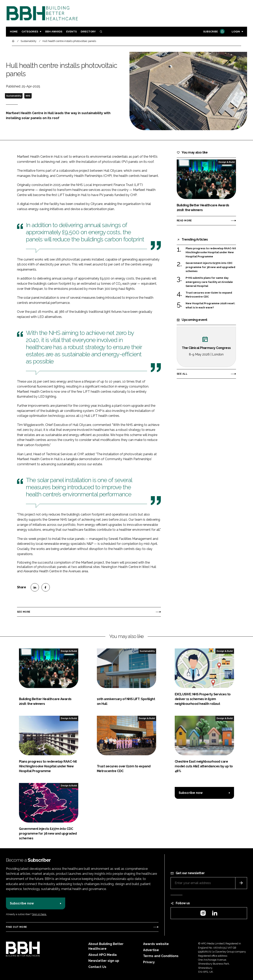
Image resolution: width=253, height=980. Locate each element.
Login (236, 32)
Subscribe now (191, 793)
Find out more (16, 927)
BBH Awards (54, 32)
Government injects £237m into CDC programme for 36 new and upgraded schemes (210, 267)
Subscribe (213, 32)
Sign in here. (39, 914)
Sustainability (14, 96)
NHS (28, 96)
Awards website (156, 944)
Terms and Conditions (161, 956)
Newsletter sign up (104, 961)
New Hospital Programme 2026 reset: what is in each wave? (210, 306)
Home (14, 32)
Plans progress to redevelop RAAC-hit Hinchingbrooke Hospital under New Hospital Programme (211, 253)
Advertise (151, 950)
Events (71, 32)
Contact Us (97, 967)
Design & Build (227, 162)
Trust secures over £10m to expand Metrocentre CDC (209, 295)
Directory (88, 32)
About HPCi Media (102, 955)
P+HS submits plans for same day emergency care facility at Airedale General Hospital (209, 282)
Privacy (149, 962)
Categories (30, 32)
